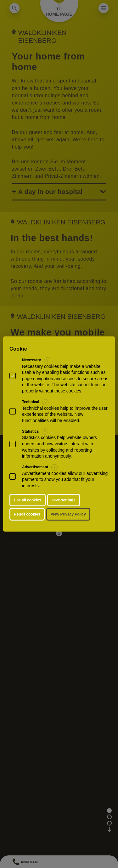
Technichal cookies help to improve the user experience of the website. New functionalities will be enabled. (65, 414)
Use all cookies (28, 500)
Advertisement (35, 467)
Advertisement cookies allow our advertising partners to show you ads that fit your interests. (65, 479)
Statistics (30, 431)
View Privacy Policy (68, 514)
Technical (31, 402)
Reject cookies (27, 514)
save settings (64, 500)
